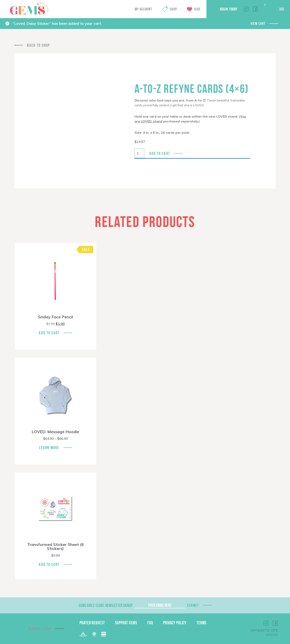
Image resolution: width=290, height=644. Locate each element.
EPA (104, 634)
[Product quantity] (139, 153)
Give (197, 9)
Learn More (49, 448)
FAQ (150, 623)
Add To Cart (49, 333)
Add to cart (160, 153)
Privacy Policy (175, 623)
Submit (193, 605)
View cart (258, 24)
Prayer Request (92, 623)
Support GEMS (126, 623)
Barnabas (83, 634)
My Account (143, 9)
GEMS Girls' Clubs (29, 9)
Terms (202, 623)
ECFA (94, 634)
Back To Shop (38, 45)
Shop (173, 9)
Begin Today (229, 9)
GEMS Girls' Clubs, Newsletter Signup (106, 605)
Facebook (255, 9)
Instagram (246, 9)
